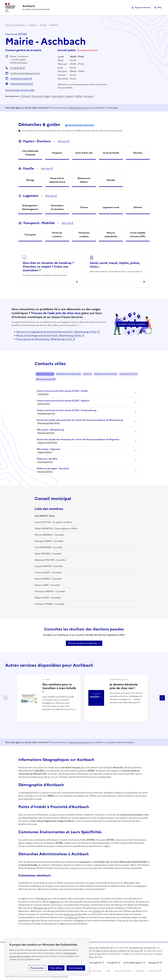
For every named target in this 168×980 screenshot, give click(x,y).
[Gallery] (84, 698)
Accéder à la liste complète (132, 324)
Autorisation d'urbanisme (57, 207)
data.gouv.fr (154, 963)
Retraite (111, 180)
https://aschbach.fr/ (20, 84)
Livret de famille (111, 153)
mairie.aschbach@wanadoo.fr (25, 73)
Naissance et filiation (84, 180)
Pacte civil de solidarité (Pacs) (57, 180)
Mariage (30, 180)
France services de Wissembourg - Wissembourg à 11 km (44, 339)
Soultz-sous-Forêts (73, 914)
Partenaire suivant (162, 698)
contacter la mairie (20, 78)
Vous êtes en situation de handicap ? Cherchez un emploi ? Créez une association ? (48, 267)
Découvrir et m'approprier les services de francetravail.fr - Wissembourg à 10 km (57, 332)
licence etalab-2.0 (59, 977)
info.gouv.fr (112, 963)
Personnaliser (37, 968)
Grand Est (32, 25)
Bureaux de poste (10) (46, 379)
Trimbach (26, 96)
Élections (138, 153)
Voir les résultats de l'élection (83, 643)
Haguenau (54, 902)
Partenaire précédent (6, 698)
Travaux (84, 207)
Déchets (138, 207)
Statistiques (140, 971)
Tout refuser (56, 968)
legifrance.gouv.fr (94, 963)
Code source (154, 971)
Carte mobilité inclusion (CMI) (138, 235)
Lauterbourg (71, 917)
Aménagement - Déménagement (30, 207)
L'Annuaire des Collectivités (98, 948)
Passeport (57, 153)
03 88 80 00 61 (18, 68)
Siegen (47, 96)
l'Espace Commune (78, 108)
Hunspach (88, 96)
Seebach (70, 96)
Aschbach (42, 898)
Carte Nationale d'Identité (30, 153)
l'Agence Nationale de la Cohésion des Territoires (118, 951)
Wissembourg (40, 908)
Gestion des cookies (94, 971)
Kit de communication (123, 971)
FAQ (159, 8)
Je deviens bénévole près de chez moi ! (124, 686)
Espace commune (143, 8)
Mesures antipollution (111, 235)
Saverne (97, 911)
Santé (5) (87, 374)
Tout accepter (76, 968)
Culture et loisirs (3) (128, 374)
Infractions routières (84, 235)
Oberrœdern (58, 96)
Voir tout (62, 141)
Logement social (111, 207)
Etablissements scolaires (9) (69, 374)
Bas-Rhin (43, 25)
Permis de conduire (57, 235)
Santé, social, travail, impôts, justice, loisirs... (115, 265)
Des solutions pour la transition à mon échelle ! (59, 688)
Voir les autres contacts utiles (20, 90)
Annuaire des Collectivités (15, 25)
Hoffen (79, 96)
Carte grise (30, 235)
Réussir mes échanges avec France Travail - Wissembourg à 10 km (49, 335)
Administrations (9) (45, 374)
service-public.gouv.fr (133, 963)
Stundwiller (37, 96)
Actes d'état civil (84, 153)
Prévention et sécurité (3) (106, 374)
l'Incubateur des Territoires (141, 948)
